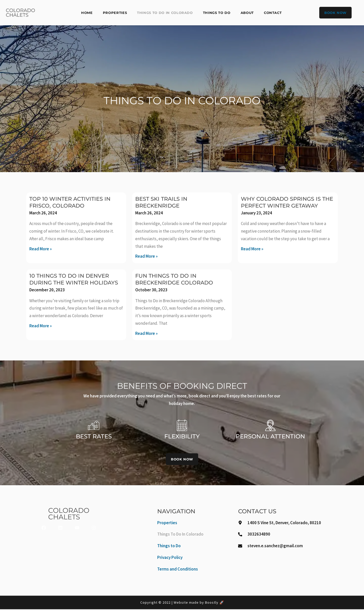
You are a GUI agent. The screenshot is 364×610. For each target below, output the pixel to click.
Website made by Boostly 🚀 (199, 603)
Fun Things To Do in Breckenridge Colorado (178, 279)
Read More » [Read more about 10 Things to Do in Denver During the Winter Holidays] (41, 333)
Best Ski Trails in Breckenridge (164, 202)
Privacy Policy (170, 558)
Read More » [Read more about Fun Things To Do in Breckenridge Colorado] (146, 333)
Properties (115, 13)
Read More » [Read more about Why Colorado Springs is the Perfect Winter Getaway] (252, 256)
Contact (273, 13)
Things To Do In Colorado (165, 13)
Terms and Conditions (178, 570)
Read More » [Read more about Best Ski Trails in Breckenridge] (146, 256)
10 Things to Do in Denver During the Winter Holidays (73, 283)
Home (87, 13)
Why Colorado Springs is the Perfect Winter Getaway (284, 206)
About (247, 13)
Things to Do (217, 13)
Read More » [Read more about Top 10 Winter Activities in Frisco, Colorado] (41, 249)
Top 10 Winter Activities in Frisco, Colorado (73, 202)
